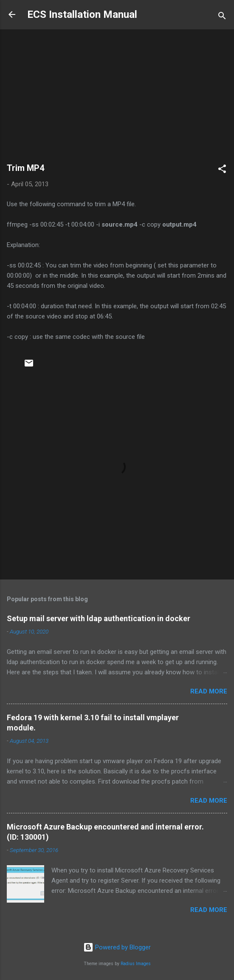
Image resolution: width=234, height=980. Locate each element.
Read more (209, 691)
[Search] (222, 17)
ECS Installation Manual (82, 14)
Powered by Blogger (117, 947)
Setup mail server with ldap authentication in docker (99, 618)
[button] (222, 170)
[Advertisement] (117, 100)
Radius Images (136, 964)
